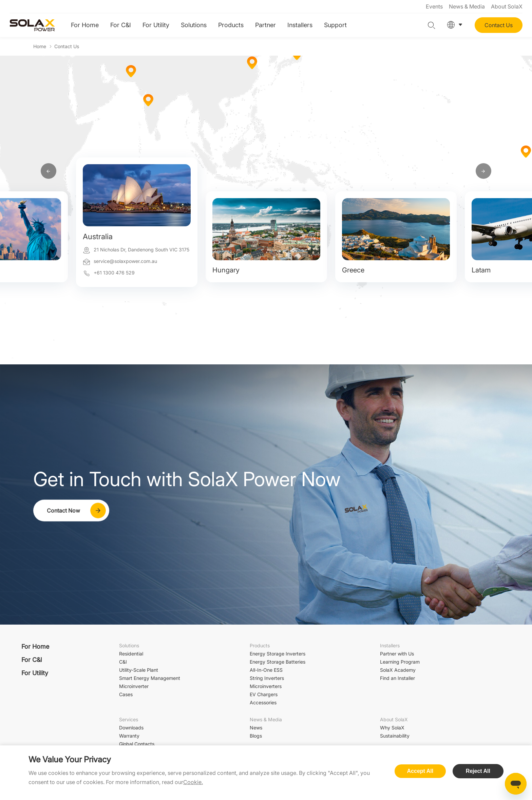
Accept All (420, 771)
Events (434, 6)
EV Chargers (264, 694)
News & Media (467, 6)
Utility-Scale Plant (139, 670)
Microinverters (266, 686)
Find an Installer (397, 678)
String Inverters (267, 678)
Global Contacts (137, 744)
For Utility (156, 25)
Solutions (194, 25)
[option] (137, 256)
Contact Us (499, 25)
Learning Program (400, 662)
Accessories (263, 702)
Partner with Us (397, 654)
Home (40, 46)
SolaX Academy (398, 670)
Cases (126, 694)
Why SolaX (392, 728)
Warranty (129, 736)
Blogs (256, 736)
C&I (123, 662)
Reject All (478, 771)
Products (231, 25)
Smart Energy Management (150, 678)
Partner (265, 25)
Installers (300, 25)
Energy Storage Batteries (278, 662)
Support (335, 25)
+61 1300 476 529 (114, 273)
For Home (85, 25)
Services (129, 719)
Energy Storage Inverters (278, 654)
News (256, 728)
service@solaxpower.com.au (125, 261)
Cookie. (193, 782)
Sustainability (395, 736)
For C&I (121, 25)
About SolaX (507, 6)
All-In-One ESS (266, 670)
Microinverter (134, 686)
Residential (131, 654)
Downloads (131, 728)
